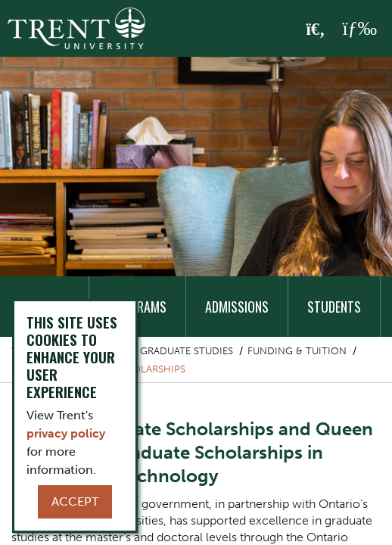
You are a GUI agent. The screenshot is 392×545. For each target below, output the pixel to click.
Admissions (237, 307)
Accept (75, 501)
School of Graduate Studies (156, 351)
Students (334, 307)
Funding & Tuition (297, 351)
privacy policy (66, 433)
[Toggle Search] (316, 30)
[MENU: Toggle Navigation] (359, 29)
